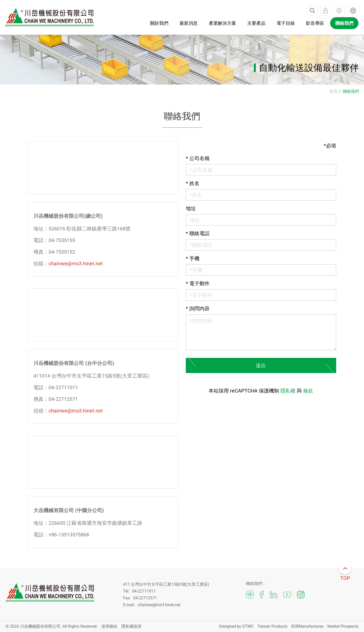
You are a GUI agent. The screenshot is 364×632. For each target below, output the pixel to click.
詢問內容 (198, 309)
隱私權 (288, 391)
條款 (308, 391)
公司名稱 (198, 158)
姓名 (193, 183)
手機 (193, 258)
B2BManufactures (307, 626)
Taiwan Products (272, 626)
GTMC (248, 626)
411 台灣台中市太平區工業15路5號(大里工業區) (166, 584)
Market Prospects (343, 626)
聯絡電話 (198, 233)
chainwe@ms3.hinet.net (76, 264)
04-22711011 (144, 591)
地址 (191, 208)
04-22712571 (145, 598)
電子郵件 (198, 284)
